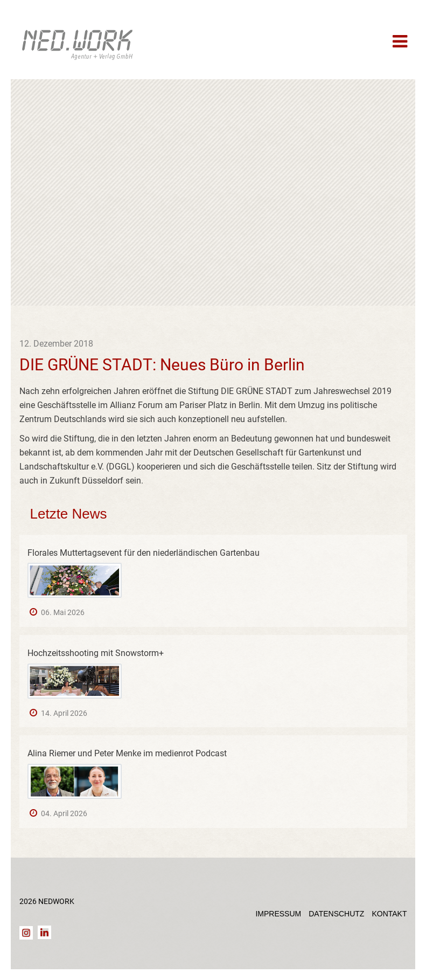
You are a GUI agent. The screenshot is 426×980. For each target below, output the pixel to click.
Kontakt (389, 914)
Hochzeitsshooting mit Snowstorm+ (96, 653)
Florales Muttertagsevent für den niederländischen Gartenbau (144, 553)
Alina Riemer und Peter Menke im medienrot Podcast (127, 753)
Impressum (278, 914)
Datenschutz (336, 914)
